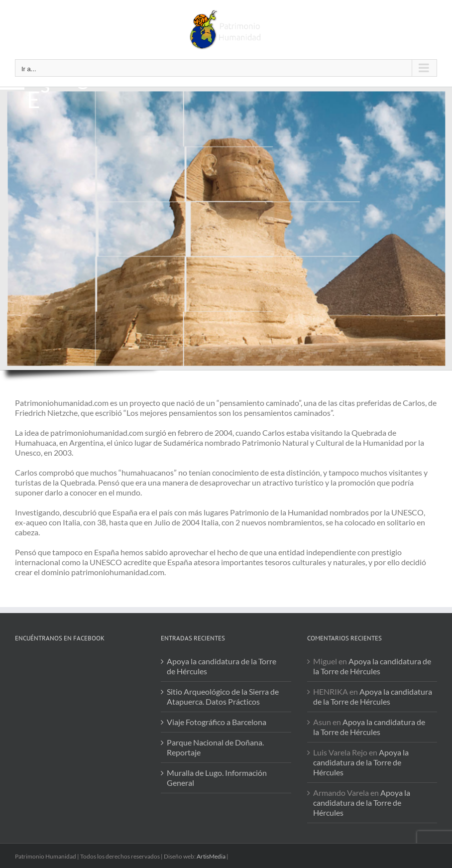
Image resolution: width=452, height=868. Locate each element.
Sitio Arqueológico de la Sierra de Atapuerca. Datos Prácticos (223, 696)
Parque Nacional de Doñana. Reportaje (215, 747)
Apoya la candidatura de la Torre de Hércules (222, 666)
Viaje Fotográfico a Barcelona (217, 722)
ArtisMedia (211, 856)
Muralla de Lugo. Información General (217, 778)
